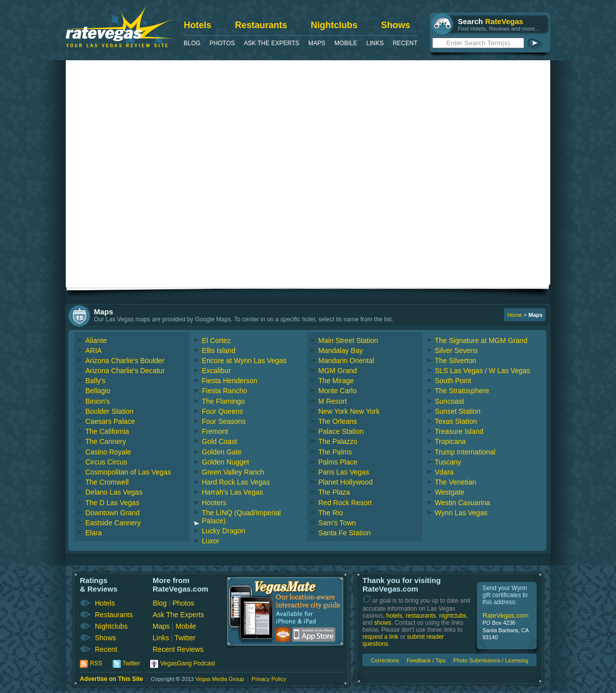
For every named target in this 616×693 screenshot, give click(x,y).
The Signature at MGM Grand (481, 340)
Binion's (98, 401)
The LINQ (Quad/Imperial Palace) (241, 517)
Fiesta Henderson (230, 381)
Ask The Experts (272, 43)
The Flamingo (223, 401)
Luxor (211, 541)
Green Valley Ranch (233, 472)
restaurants (421, 616)
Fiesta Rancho (224, 391)
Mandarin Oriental (346, 361)
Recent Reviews (178, 649)
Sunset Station (458, 411)
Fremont (215, 431)
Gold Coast (219, 441)
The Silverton (455, 361)
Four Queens (222, 411)
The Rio (331, 513)
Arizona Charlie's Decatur (125, 371)
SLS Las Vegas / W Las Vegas (482, 371)
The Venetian (456, 482)
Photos (222, 43)
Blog (192, 43)
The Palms (335, 452)
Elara (94, 533)
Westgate (450, 492)
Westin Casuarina (462, 503)
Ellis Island (219, 351)
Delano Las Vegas (114, 492)
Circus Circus (106, 462)
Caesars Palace (110, 421)
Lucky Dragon (223, 531)
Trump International (465, 452)
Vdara (444, 472)
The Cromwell (107, 482)
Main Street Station (348, 340)
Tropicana (450, 441)
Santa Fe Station (344, 533)
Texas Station (456, 421)
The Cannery (106, 441)
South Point (453, 381)
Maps (317, 43)
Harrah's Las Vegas (232, 492)
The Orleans (338, 421)
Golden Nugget (225, 462)
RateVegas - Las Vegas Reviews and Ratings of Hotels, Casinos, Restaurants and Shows (119, 27)
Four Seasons (224, 421)
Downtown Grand (112, 513)
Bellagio (98, 391)
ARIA (94, 351)
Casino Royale (108, 452)
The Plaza (334, 492)
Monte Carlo (337, 391)
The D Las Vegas (112, 503)
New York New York (349, 411)
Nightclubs (334, 25)
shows (383, 623)
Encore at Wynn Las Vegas (244, 361)
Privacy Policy (269, 679)
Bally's (95, 381)
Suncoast (449, 401)
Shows (396, 25)
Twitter (185, 638)
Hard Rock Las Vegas (236, 482)
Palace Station (341, 431)
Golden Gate (222, 452)
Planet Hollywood (345, 482)
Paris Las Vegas (344, 472)
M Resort (333, 401)
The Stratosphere (462, 391)
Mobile (346, 43)
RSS (96, 663)
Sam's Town (337, 523)
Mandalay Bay (341, 351)
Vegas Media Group (220, 679)
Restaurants (261, 25)
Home (515, 315)
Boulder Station (109, 411)
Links (375, 43)
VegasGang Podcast (188, 663)
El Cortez (216, 340)
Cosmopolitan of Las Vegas (128, 472)
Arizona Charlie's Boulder (125, 361)
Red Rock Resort (345, 503)
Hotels (198, 25)
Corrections (385, 660)
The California (107, 431)
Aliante (96, 340)
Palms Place (338, 462)
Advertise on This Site (111, 679)
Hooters (214, 503)
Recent (405, 43)
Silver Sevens (456, 351)
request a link (380, 637)
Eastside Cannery (113, 523)
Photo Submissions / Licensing (491, 660)
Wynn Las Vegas (461, 513)
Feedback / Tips (426, 660)
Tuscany (448, 462)
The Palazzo (338, 441)
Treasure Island (459, 431)
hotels (394, 616)
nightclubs (453, 616)
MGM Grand (338, 371)
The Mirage (336, 381)
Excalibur (216, 371)
